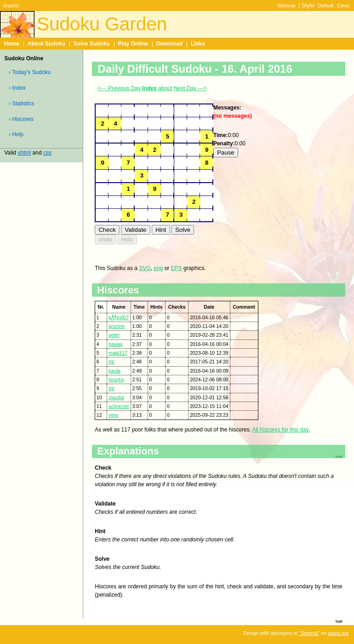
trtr (111, 362)
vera (113, 415)
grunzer (117, 326)
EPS (177, 268)
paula (114, 371)
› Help (16, 134)
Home (12, 44)
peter (114, 335)
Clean (344, 6)
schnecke (119, 406)
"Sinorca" (309, 633)
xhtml (25, 153)
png (158, 268)
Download (169, 44)
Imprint (11, 6)
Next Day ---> (190, 88)
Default (326, 6)
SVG (145, 268)
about (165, 88)
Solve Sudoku (92, 44)
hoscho (116, 379)
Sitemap (286, 6)
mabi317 (118, 353)
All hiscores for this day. (281, 430)
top (339, 621)
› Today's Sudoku (30, 72)
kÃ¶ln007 (119, 317)
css (47, 153)
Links (198, 44)
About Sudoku (46, 44)
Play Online (133, 44)
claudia (116, 397)
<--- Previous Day (120, 88)
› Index (17, 88)
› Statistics (21, 103)
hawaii (115, 344)
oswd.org (338, 633)
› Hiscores (21, 119)
